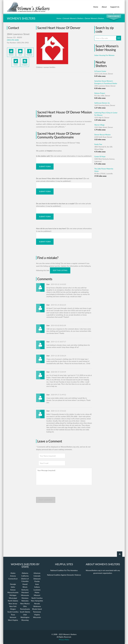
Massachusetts (13, 592)
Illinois (25, 587)
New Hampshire (37, 601)
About (104, 6)
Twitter (16, 62)
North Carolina (37, 598)
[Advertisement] (20, 109)
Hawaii (25, 584)
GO (119, 38)
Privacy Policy (64, 640)
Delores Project (100, 93)
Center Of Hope (100, 157)
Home (96, 6)
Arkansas (37, 573)
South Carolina (13, 612)
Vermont (13, 617)
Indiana (37, 587)
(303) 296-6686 (13, 40)
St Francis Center (100, 71)
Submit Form (45, 166)
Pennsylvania (25, 609)
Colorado (37, 576)
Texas (13, 615)
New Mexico (25, 603)
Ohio (25, 606)
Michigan (13, 595)
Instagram (25, 62)
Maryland (25, 592)
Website (11, 52)
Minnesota (25, 595)
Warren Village (99, 125)
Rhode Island (37, 609)
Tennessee (37, 612)
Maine (37, 592)
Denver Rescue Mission (102, 135)
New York (13, 606)
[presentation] (55, 492)
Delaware (37, 579)
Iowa (37, 584)
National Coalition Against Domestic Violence (64, 575)
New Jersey (13, 603)
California (25, 576)
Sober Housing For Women (104, 55)
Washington (25, 617)
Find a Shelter (114, 16)
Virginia (37, 615)
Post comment (46, 500)
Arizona (13, 576)
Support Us (115, 6)
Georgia (13, 584)
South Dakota (25, 612)
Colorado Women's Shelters (73, 18)
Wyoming (25, 620)
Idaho (13, 587)
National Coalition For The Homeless (64, 570)
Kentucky (25, 590)
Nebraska (25, 601)
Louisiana (37, 590)
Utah (25, 615)
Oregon (13, 609)
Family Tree (98, 144)
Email (20, 52)
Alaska (13, 573)
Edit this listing (60, 270)
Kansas (13, 590)
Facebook (29, 52)
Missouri (37, 595)
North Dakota (13, 601)
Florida (37, 581)
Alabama (25, 573)
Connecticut (13, 579)
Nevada (37, 603)
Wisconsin (37, 617)
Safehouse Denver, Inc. (102, 103)
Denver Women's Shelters (94, 18)
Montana (25, 598)
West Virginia (13, 620)
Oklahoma (37, 606)
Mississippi (13, 598)
